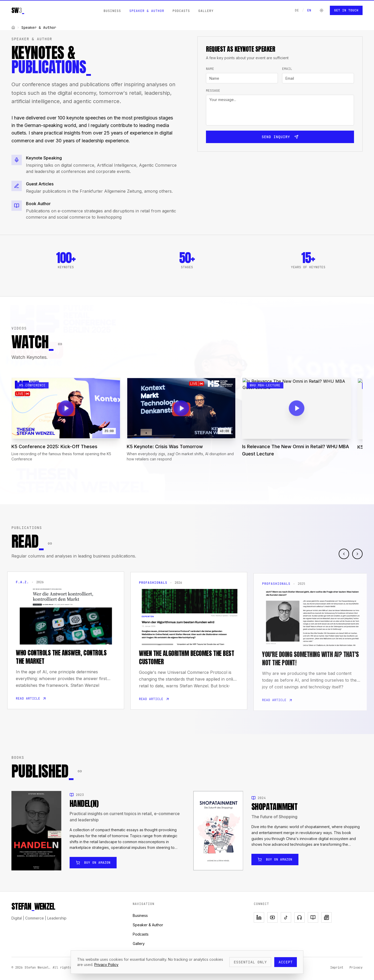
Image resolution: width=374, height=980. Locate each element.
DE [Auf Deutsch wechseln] (297, 10)
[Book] (313, 917)
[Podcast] (299, 917)
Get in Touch (346, 10)
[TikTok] (286, 917)
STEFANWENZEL (33, 907)
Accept (286, 962)
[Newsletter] (326, 917)
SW (18, 10)
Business (112, 11)
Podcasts (181, 11)
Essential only (250, 962)
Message (213, 91)
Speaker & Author (147, 11)
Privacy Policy (106, 965)
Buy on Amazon (93, 868)
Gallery (206, 11)
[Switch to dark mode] (322, 10)
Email (287, 69)
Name (210, 69)
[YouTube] (272, 917)
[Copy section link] (60, 346)
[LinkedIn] (259, 917)
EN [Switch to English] (309, 10)
